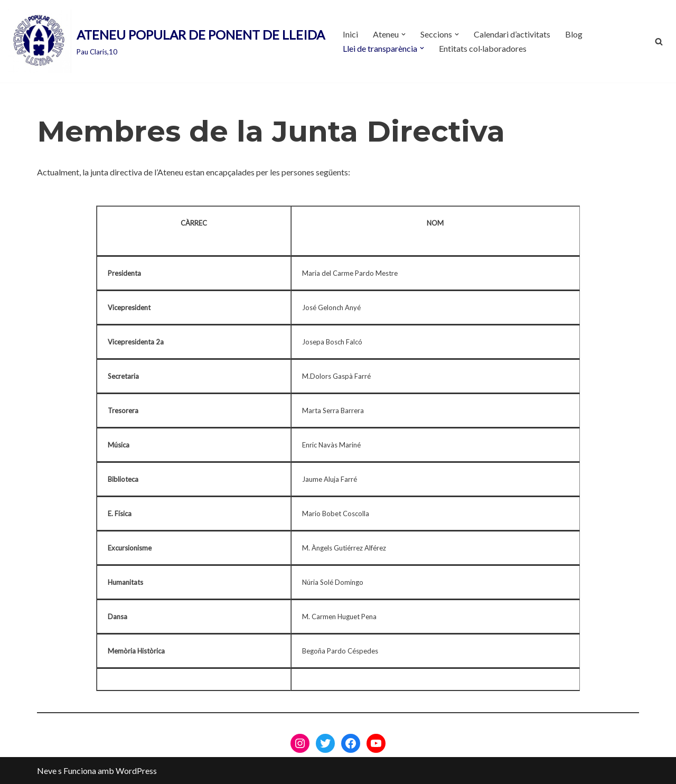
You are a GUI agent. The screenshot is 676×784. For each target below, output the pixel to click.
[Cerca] (659, 41)
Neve (47, 771)
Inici (350, 34)
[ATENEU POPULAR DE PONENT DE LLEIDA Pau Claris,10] (166, 41)
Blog (574, 34)
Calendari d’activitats (512, 34)
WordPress (136, 771)
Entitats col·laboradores (483, 48)
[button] (403, 34)
